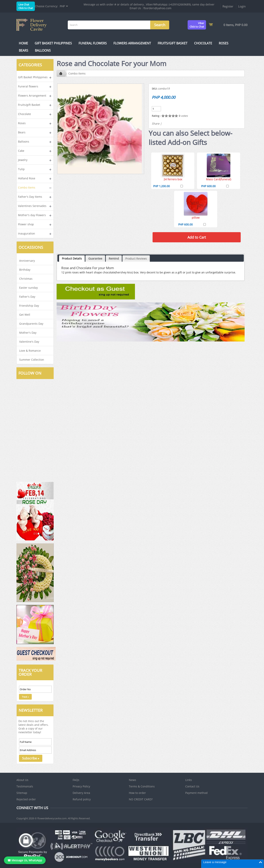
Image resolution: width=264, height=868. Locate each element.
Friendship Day (29, 306)
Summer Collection (32, 360)
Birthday (25, 270)
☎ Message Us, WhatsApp (25, 860)
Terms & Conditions (142, 786)
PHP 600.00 (208, 186)
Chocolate (203, 43)
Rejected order (26, 799)
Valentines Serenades (32, 206)
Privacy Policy (81, 786)
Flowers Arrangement (132, 43)
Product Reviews (136, 258)
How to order (137, 793)
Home (23, 43)
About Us (22, 780)
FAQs (76, 780)
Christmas (26, 279)
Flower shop (26, 224)
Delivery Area (81, 793)
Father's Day (27, 297)
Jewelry (23, 160)
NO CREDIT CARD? (141, 799)
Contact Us (192, 786)
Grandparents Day (31, 324)
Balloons (43, 50)
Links (189, 780)
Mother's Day (28, 333)
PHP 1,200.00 (161, 186)
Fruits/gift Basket (173, 43)
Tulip (21, 169)
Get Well (25, 315)
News (132, 780)
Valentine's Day (29, 342)
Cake (21, 151)
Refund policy (82, 799)
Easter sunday (28, 288)
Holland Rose (27, 178)
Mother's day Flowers (32, 215)
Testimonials (25, 786)
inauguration (27, 233)
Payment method (196, 793)
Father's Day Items (30, 197)
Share (156, 124)
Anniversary (27, 261)
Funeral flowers (93, 43)
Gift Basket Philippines (53, 43)
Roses (224, 43)
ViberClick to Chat (197, 25)
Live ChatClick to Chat (26, 6)
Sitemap (22, 793)
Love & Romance (30, 351)
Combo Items (27, 187)
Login (242, 6)
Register (228, 6)
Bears (24, 50)
